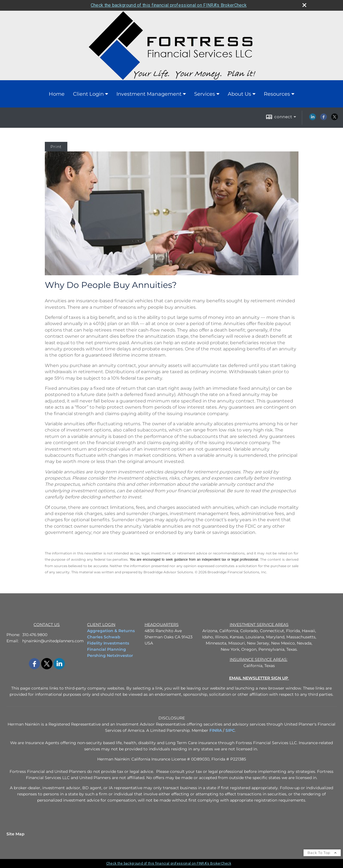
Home (57, 94)
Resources (277, 94)
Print (56, 147)
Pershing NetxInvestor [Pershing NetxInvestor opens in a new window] (110, 656)
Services (205, 94)
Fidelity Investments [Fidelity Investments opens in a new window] (108, 643)
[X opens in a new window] (335, 119)
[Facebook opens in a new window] (324, 119)
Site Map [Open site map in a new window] (16, 834)
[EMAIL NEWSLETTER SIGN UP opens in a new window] (259, 678)
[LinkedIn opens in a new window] (313, 119)
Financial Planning (107, 649)
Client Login (88, 94)
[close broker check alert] (304, 5)
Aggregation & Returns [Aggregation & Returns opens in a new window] (111, 631)
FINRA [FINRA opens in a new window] (216, 730)
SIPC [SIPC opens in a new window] (230, 730)
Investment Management (149, 94)
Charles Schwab (104, 637)
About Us (239, 94)
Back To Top (322, 853)
